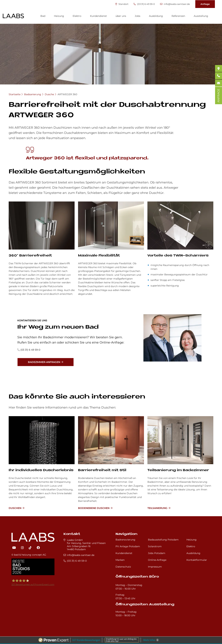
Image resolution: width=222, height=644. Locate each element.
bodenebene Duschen (94, 508)
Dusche (49, 94)
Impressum (155, 567)
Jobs (138, 16)
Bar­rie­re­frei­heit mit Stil (102, 470)
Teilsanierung (157, 508)
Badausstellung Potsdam (163, 540)
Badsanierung (33, 94)
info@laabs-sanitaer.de (175, 4)
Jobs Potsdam (157, 553)
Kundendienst (98, 16)
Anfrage (205, 4)
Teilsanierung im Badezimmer (178, 470)
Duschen (15, 508)
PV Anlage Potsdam (128, 546)
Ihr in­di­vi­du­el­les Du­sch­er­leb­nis (41, 470)
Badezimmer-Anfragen (44, 362)
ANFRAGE (218, 96)
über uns (121, 16)
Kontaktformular (197, 560)
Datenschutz (123, 567)
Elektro (77, 16)
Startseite (15, 94)
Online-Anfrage (157, 560)
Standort (122, 4)
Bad (43, 16)
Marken (120, 560)
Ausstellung (201, 16)
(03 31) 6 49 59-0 (144, 4)
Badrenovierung (125, 540)
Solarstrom (155, 546)
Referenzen (178, 16)
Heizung (59, 16)
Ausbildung (156, 16)
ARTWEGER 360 (67, 94)
